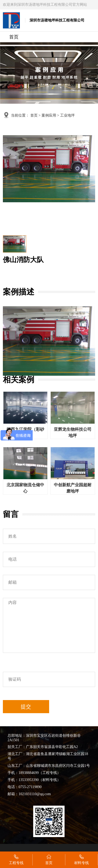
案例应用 (49, 115)
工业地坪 (67, 115)
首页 (14, 37)
